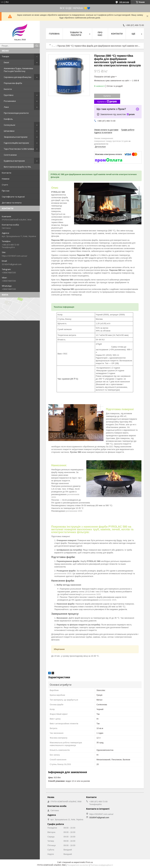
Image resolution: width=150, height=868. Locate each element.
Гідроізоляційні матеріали (16, 143)
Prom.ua (89, 862)
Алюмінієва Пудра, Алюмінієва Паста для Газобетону (18, 70)
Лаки (6, 107)
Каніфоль (8, 119)
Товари (5, 56)
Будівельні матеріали (14, 161)
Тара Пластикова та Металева (19, 149)
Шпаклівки (9, 131)
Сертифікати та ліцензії (13, 197)
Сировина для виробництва (18, 77)
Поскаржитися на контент (78, 865)
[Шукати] (37, 46)
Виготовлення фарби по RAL (17, 167)
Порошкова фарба (13, 83)
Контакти (7, 173)
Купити (107, 96)
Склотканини (10, 155)
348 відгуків (124, 2)
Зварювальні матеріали (16, 137)
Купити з (107, 102)
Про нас (6, 191)
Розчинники (10, 101)
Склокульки (9, 125)
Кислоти (8, 89)
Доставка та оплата (12, 203)
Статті (5, 185)
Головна (54, 34)
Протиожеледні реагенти (16, 113)
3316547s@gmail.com (12, 264)
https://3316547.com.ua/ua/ (15, 256)
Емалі (6, 62)
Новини (6, 179)
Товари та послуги (76, 34)
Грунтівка (9, 95)
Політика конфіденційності (102, 865)
